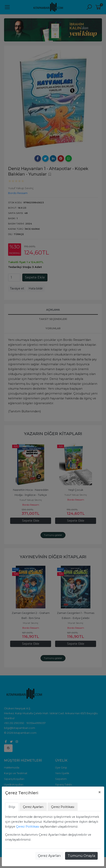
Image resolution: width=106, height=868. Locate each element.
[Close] (100, 792)
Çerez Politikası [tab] (63, 807)
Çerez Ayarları (49, 856)
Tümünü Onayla (81, 856)
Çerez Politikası (28, 827)
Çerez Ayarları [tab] (33, 807)
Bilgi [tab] (12, 807)
